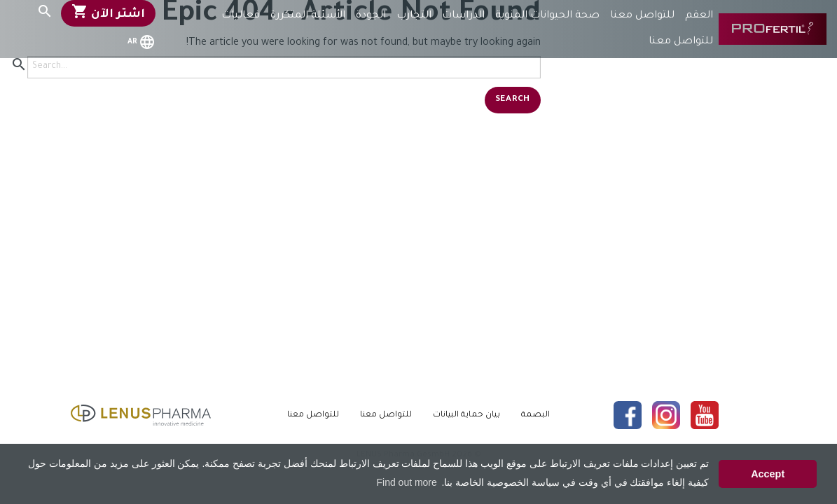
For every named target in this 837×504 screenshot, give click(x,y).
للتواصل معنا (386, 415)
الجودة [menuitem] (371, 16)
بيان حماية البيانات (466, 415)
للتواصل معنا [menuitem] (642, 16)
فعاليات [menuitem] (241, 16)
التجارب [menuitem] (414, 16)
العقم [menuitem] (699, 16)
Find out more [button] (407, 482)
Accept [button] (768, 474)
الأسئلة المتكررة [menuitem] (308, 16)
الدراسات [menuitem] (463, 16)
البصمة (535, 415)
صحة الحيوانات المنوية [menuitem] (547, 16)
